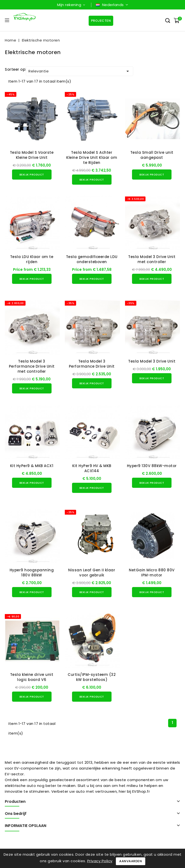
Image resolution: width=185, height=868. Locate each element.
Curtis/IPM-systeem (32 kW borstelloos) (92, 677)
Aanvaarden (131, 861)
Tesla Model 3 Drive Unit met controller (152, 259)
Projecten (101, 21)
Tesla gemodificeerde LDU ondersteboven (92, 259)
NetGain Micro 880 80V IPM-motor (152, 573)
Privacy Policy (100, 861)
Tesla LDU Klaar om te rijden (32, 259)
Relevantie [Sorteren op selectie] (79, 71)
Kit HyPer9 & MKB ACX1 (32, 466)
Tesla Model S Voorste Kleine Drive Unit (32, 155)
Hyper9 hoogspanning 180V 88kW (32, 573)
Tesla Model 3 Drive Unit (152, 361)
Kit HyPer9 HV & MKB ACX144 (92, 468)
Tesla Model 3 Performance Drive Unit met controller (32, 366)
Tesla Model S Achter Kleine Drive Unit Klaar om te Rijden (92, 157)
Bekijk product (32, 175)
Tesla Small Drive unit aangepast (152, 155)
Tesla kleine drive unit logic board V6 (32, 677)
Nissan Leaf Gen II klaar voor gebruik (92, 573)
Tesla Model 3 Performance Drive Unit (92, 364)
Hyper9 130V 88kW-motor (152, 466)
